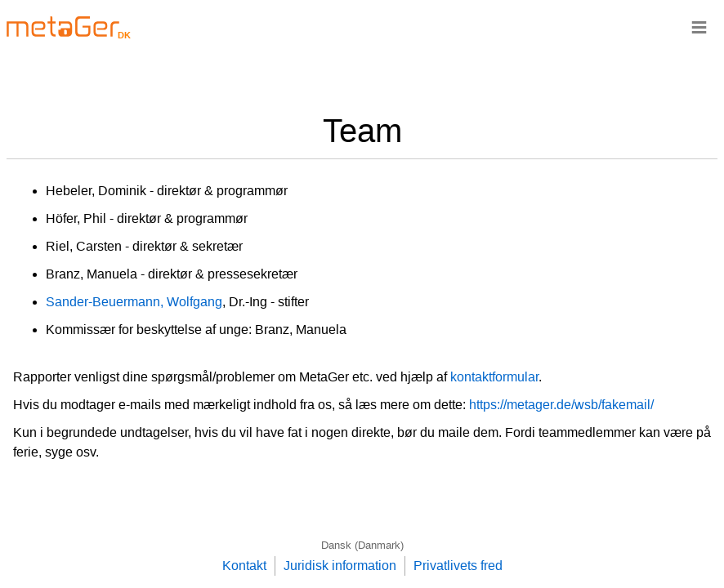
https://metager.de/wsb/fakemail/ (561, 405)
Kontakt (244, 566)
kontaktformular (494, 377)
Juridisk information (340, 566)
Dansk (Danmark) (362, 545)
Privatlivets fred (458, 566)
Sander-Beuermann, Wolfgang (134, 302)
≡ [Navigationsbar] (699, 27)
